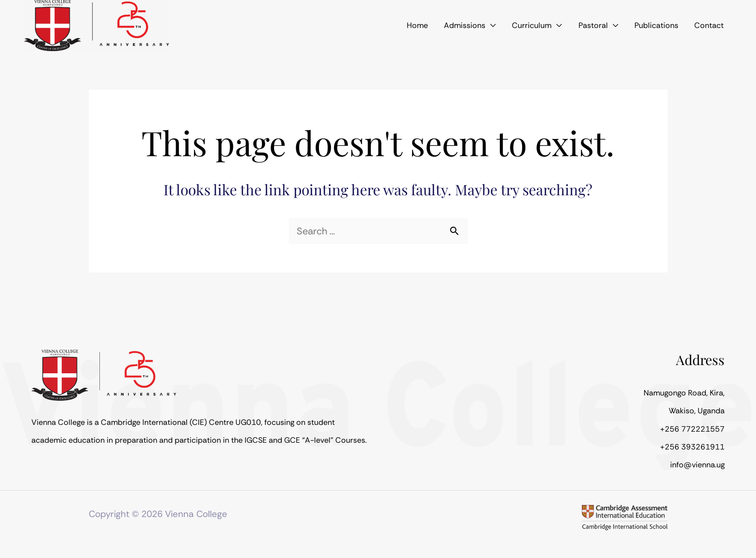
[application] (520, 25)
